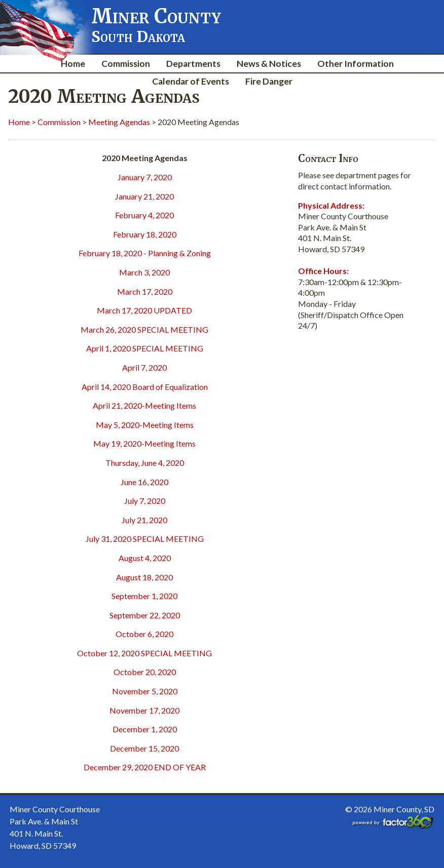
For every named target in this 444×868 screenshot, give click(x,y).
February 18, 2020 (145, 234)
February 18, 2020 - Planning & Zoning (145, 253)
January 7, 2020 (145, 177)
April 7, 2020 (144, 367)
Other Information (356, 64)
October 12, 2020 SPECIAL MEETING (144, 653)
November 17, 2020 (144, 710)
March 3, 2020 (144, 272)
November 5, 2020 (145, 691)
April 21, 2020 (117, 405)
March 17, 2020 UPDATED (144, 310)
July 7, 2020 (145, 501)
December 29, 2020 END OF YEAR (145, 767)
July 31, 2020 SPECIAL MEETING (145, 539)
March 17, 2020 (145, 291)
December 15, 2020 (144, 748)
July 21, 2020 (144, 520)
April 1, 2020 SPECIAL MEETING (145, 348)
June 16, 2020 (144, 482)
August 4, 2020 (145, 558)
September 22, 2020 (145, 615)
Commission (126, 64)
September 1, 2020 (144, 596)
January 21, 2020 (144, 196)
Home (73, 64)
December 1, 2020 (145, 729)
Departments (193, 64)
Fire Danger (269, 81)
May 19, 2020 (117, 443)
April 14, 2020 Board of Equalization (145, 387)
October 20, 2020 (145, 672)
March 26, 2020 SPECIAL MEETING (144, 329)
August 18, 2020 (144, 577)
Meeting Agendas (119, 122)
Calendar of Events (191, 81)
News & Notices (269, 64)
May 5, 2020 (118, 425)
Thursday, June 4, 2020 (145, 463)
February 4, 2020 (144, 215)
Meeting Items (171, 405)
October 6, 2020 (144, 634)
